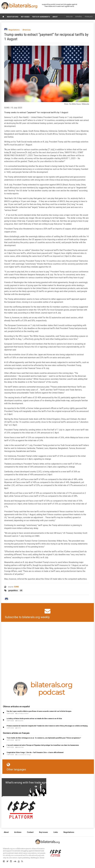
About (55, 17)
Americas (27, 30)
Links (56, 832)
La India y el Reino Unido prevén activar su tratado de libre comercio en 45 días (34, 719)
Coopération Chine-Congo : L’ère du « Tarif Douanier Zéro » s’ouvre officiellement (35, 752)
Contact (30, 832)
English (69, 17)
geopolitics (13, 590)
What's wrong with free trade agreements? (32, 783)
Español (79, 17)
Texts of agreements (41, 17)
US (21, 590)
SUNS (16, 587)
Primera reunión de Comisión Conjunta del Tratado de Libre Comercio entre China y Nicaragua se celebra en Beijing (47, 726)
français (89, 17)
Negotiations (13, 17)
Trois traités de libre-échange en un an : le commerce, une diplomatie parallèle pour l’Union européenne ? (44, 738)
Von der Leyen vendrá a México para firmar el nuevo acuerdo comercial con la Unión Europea (39, 711)
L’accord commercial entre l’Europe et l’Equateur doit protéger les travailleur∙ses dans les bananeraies (43, 745)
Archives (18, 832)
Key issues (25, 17)
